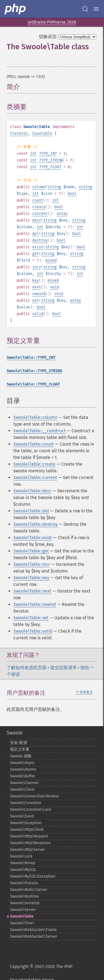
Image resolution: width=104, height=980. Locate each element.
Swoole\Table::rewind (35, 604)
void (54, 287)
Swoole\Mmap (23, 863)
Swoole (15, 733)
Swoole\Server (23, 910)
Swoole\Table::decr (32, 491)
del (35, 234)
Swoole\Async (22, 763)
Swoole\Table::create (34, 464)
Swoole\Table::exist (33, 538)
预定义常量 (20, 749)
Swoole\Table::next (32, 591)
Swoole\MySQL (23, 870)
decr (37, 220)
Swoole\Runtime (25, 896)
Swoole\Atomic (23, 769)
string (54, 187)
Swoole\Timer (22, 923)
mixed (51, 260)
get (35, 254)
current (40, 214)
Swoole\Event (22, 816)
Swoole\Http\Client (27, 830)
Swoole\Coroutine (26, 803)
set (35, 300)
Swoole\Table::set (31, 618)
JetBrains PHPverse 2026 (52, 22)
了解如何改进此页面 (27, 668)
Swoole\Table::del (31, 511)
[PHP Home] (16, 9)
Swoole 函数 (21, 756)
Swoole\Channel (24, 783)
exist (38, 247)
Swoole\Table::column (35, 417)
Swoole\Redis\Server (29, 890)
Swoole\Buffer (23, 776)
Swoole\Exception (26, 823)
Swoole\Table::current (35, 477)
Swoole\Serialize (25, 903)
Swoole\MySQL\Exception (33, 876)
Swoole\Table (22, 916)
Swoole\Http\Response (30, 843)
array (62, 214)
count (38, 200)
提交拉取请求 (64, 668)
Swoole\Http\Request (29, 836)
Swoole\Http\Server (27, 850)
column (39, 187)
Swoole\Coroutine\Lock (31, 810)
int (33, 153)
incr (37, 267)
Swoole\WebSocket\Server (34, 936)
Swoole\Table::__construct (40, 431)
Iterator (19, 133)
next (37, 287)
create (39, 207)
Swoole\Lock (21, 856)
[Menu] (96, 9)
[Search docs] (85, 9)
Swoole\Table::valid (33, 631)
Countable (42, 133)
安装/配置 (19, 743)
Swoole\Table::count (34, 444)
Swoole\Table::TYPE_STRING (34, 371)
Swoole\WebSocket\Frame (33, 930)
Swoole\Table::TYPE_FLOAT (33, 384)
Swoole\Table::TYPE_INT (31, 358)
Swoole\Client (22, 789)
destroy (40, 240)
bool (72, 194)
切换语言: (48, 37)
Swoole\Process (24, 883)
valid (38, 314)
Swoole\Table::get (31, 551)
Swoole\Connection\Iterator (35, 796)
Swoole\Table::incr (32, 564)
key (35, 280)
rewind (39, 294)
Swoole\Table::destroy (35, 524)
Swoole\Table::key (31, 578)
